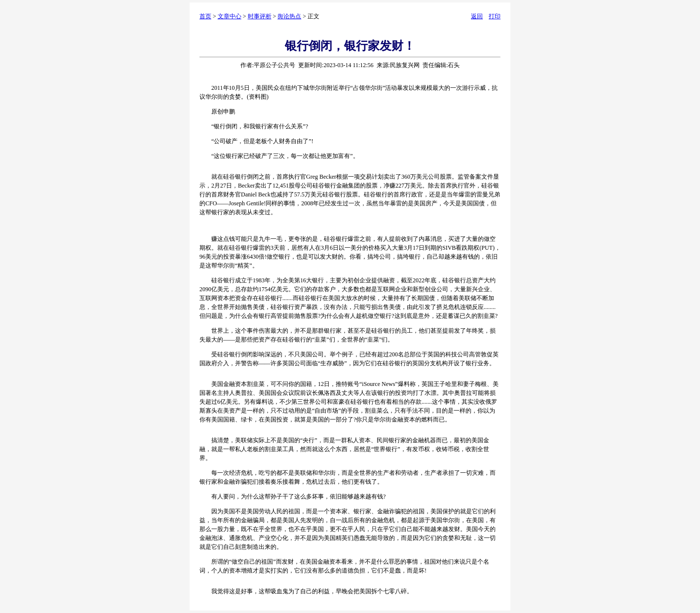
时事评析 (260, 16)
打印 (495, 16)
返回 (477, 16)
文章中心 (230, 16)
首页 (205, 16)
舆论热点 (289, 16)
